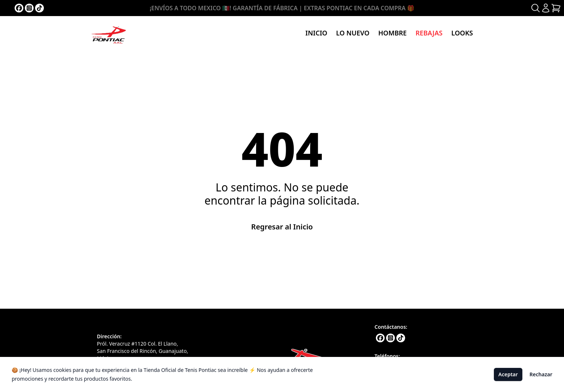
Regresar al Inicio (282, 227)
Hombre (392, 33)
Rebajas (429, 33)
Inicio (316, 33)
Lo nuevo (353, 33)
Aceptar (508, 374)
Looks (462, 33)
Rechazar (541, 374)
